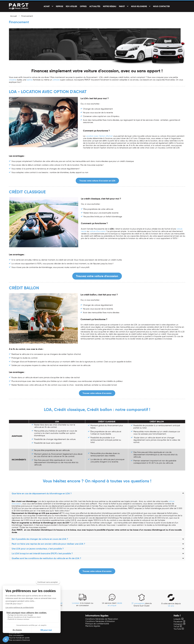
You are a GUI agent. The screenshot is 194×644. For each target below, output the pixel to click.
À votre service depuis (171, 605)
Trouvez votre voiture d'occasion (97, 276)
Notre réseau (110, 6)
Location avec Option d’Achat (99, 136)
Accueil (14, 16)
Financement (27, 16)
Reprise (59, 6)
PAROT (122, 6)
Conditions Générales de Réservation (102, 619)
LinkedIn (179, 619)
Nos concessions (16, 635)
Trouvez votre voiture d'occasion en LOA (97, 181)
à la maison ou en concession (83, 604)
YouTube (179, 629)
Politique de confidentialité (97, 624)
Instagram (179, 624)
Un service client (112, 604)
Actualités (95, 6)
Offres (83, 6)
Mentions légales (93, 626)
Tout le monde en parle (19, 638)
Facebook (179, 622)
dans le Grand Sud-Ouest (142, 605)
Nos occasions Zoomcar (19, 640)
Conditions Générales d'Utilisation (100, 621)
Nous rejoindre (139, 6)
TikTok (178, 627)
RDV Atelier (71, 6)
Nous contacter (161, 6)
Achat (47, 6)
